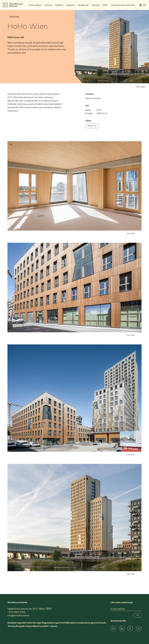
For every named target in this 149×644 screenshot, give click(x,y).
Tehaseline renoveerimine (123, 5)
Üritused (96, 5)
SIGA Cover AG (16, 38)
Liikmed (48, 5)
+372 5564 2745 (16, 612)
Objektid (59, 5)
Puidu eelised (35, 5)
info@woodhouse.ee (18, 616)
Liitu (137, 615)
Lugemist (70, 5)
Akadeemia (83, 5)
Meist (105, 5)
